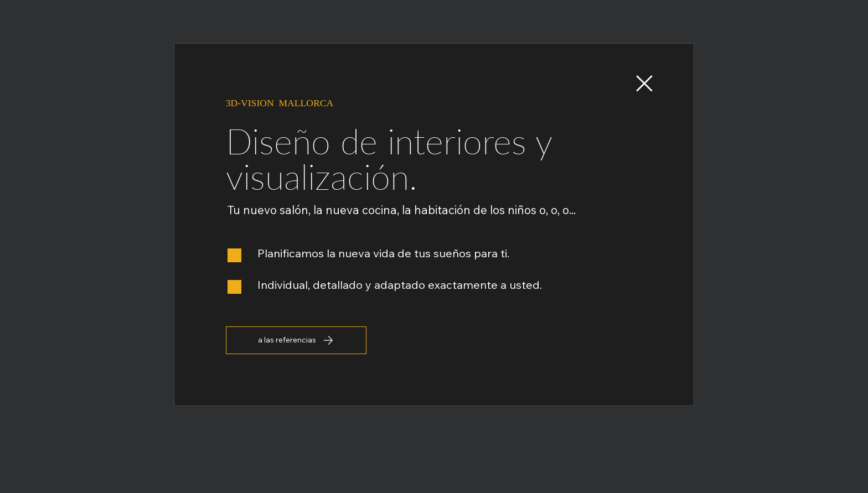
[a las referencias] (296, 340)
